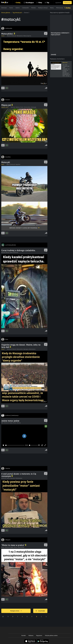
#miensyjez (34, 107)
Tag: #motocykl (17, 13)
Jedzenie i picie (5, 107)
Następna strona (16, 611)
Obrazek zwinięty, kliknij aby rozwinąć (23, 228)
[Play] (4, 445)
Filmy (40, 3)
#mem (11, 252)
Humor (11, 8)
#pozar (3, 547)
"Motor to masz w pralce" (14, 545)
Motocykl (6, 162)
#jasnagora (26, 349)
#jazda (8, 164)
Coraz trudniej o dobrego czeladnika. (18, 250)
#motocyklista (27, 107)
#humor (8, 252)
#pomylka (13, 478)
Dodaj (18, 3)
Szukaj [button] (68, 8)
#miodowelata (19, 478)
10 (3, 617)
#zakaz (11, 423)
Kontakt (24, 635)
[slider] (15, 445)
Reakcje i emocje (43, 8)
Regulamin (39, 635)
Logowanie (58, 3)
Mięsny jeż (7, 105)
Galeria (18, 8)
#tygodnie (18, 164)
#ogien (12, 547)
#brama (19, 423)
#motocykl (14, 36)
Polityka (33, 8)
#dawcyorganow (27, 36)
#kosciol (14, 349)
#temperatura (20, 36)
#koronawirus (32, 349)
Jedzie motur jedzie (10, 421)
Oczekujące (30, 3)
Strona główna (6, 13)
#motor (22, 107)
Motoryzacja (60, 8)
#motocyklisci (20, 349)
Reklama (31, 635)
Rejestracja (67, 3)
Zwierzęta (4, 8)
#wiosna (9, 36)
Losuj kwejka (40, 611)
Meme (3, 164)
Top (48, 3)
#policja (18, 107)
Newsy (52, 8)
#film (2, 423)
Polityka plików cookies (51, 635)
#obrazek (3, 252)
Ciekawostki (25, 8)
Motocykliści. (8, 34)
